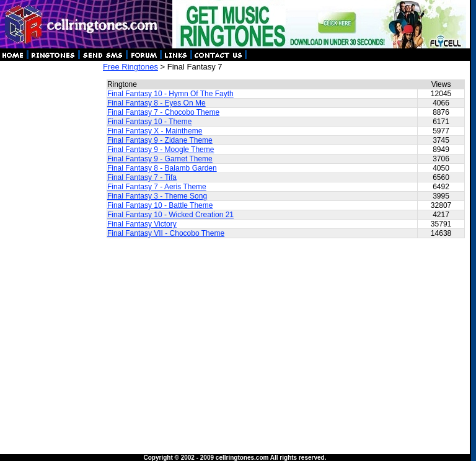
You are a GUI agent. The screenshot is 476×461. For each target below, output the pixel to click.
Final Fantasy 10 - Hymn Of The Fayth (170, 94)
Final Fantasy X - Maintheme (155, 131)
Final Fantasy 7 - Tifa (142, 177)
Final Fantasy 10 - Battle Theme (160, 205)
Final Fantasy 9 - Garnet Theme (160, 159)
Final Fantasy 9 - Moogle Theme (161, 150)
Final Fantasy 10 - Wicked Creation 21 (170, 215)
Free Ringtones (130, 67)
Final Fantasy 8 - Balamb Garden (162, 168)
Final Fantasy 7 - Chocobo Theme (163, 112)
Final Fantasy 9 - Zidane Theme (160, 140)
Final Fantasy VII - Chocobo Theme (166, 233)
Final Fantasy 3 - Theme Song (157, 196)
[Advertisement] (51, 248)
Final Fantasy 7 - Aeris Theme (157, 187)
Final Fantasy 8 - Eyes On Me (156, 103)
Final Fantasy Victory (142, 224)
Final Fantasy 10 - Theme (150, 122)
